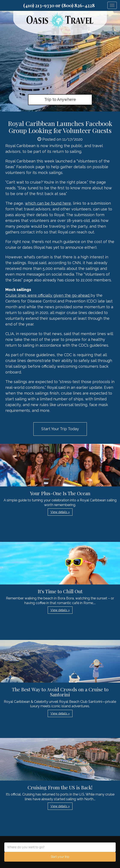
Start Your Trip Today (60, 429)
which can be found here (48, 203)
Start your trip (60, 857)
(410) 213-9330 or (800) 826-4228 (59, 5)
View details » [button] (60, 512)
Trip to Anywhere (60, 99)
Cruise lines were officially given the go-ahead (48, 295)
